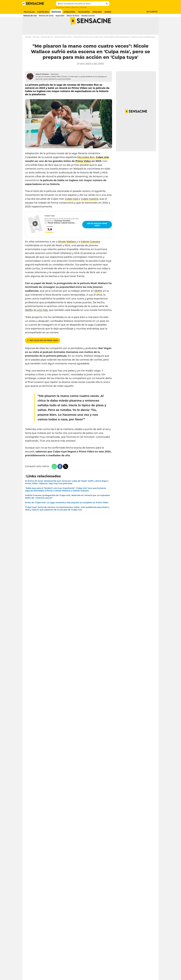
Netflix (29, 321)
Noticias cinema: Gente (63, 47)
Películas (36, 47)
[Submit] (107, 4)
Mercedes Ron (86, 168)
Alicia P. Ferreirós (42, 85)
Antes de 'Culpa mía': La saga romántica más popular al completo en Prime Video (67, 513)
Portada (28, 47)
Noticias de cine (47, 47)
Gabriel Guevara (90, 252)
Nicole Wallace (67, 252)
